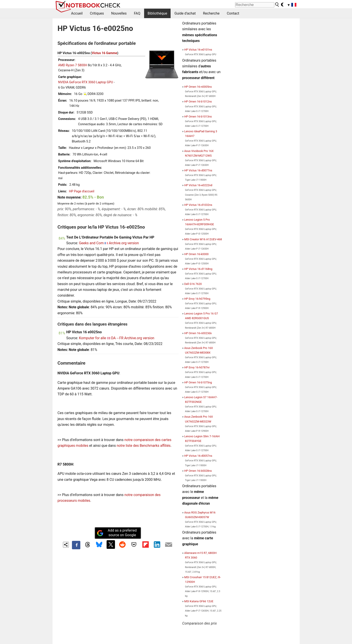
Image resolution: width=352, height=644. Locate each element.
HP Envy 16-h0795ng (197, 299)
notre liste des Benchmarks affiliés (144, 446)
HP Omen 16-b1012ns (198, 101)
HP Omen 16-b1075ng (198, 382)
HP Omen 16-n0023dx (198, 333)
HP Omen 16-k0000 (197, 254)
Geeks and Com (91, 243)
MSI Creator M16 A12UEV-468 (203, 239)
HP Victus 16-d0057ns (198, 456)
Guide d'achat (185, 13)
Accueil (77, 13)
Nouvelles (119, 13)
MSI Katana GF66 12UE (199, 601)
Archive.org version (124, 243)
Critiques (97, 13)
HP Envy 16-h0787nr (197, 367)
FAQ (137, 13)
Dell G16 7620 (193, 284)
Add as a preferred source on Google (117, 533)
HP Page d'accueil (82, 191)
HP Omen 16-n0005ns (198, 87)
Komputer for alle (93, 338)
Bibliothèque (157, 13)
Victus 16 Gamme (104, 53)
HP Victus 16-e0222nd (198, 185)
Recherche (211, 13)
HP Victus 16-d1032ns (198, 205)
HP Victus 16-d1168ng (198, 269)
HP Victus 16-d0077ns (198, 170)
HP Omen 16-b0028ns (198, 471)
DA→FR (117, 338)
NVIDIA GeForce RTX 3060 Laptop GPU (86, 82)
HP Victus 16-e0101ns (198, 50)
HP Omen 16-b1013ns (198, 116)
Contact (233, 13)
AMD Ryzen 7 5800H (73, 65)
